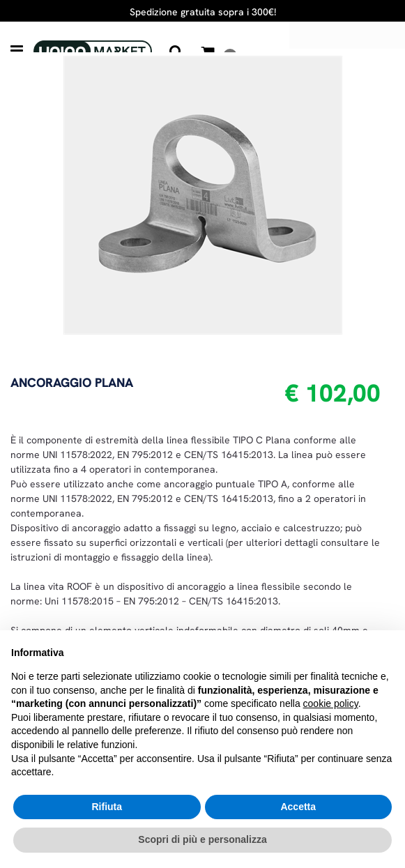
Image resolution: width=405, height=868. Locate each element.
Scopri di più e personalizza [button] (202, 839)
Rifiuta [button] (107, 807)
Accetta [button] (298, 807)
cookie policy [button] (331, 703)
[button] (203, 194)
